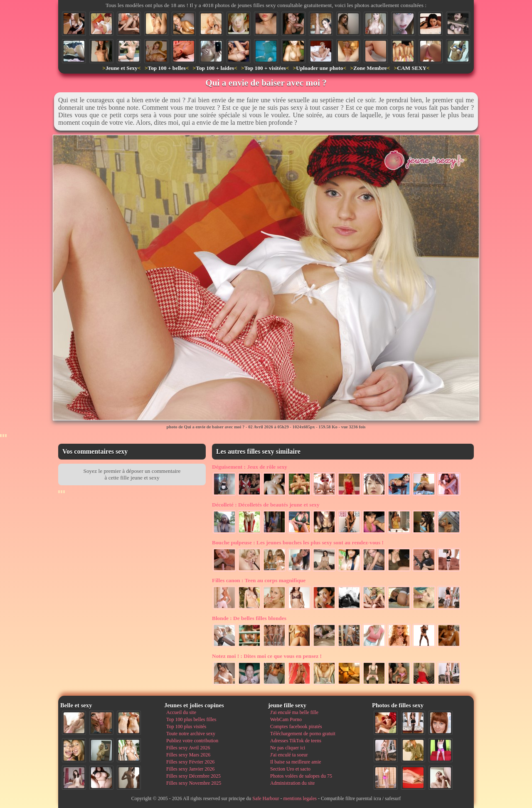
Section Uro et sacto (290, 769)
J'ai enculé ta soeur (289, 755)
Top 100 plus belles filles (191, 719)
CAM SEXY (412, 68)
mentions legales (300, 798)
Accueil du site (181, 712)
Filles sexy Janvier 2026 (190, 769)
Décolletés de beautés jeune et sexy (266, 505)
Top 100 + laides (215, 68)
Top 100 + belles (166, 68)
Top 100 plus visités (186, 726)
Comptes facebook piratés (296, 726)
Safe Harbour (266, 798)
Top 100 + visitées (265, 68)
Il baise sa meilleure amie (296, 762)
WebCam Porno (286, 719)
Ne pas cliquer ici (288, 748)
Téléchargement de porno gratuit (303, 734)
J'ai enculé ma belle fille (294, 712)
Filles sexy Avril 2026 (188, 748)
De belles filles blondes (249, 618)
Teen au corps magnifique (259, 580)
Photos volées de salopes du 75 (301, 776)
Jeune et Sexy (122, 68)
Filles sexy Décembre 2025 (193, 776)
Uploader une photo (319, 68)
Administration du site (292, 783)
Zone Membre (370, 68)
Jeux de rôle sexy (250, 467)
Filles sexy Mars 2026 (188, 755)
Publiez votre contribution (192, 741)
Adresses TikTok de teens (296, 741)
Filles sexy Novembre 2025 (194, 783)
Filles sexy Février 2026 (190, 762)
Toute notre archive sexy (191, 734)
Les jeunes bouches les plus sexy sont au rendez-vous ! (298, 542)
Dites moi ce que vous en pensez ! (267, 656)
